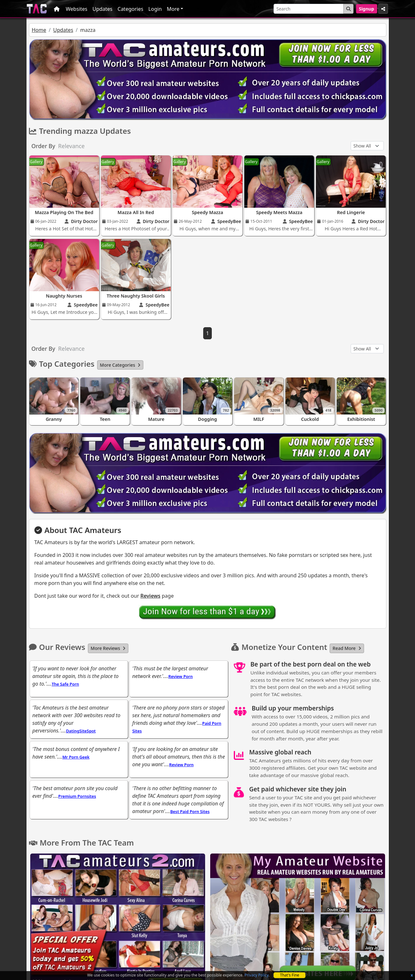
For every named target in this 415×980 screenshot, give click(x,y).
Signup (367, 9)
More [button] (173, 9)
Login (155, 9)
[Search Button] (348, 9)
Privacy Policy (257, 975)
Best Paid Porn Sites (190, 811)
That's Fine (290, 975)
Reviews (150, 596)
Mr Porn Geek (76, 757)
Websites (77, 9)
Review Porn (180, 676)
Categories (130, 9)
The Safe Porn (65, 684)
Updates (102, 9)
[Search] (309, 9)
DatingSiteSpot (81, 731)
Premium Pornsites (77, 796)
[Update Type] (367, 146)
